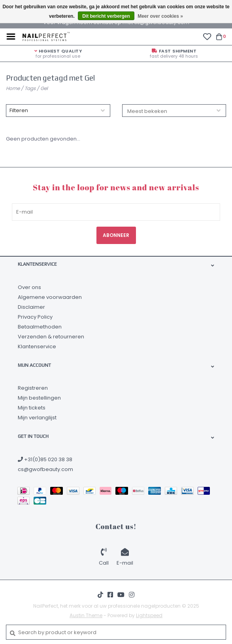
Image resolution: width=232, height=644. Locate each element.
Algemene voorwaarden (50, 297)
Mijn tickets (32, 408)
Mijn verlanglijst (37, 418)
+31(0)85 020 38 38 (45, 459)
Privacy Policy (35, 317)
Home (13, 88)
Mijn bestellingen (39, 398)
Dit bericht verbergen (106, 16)
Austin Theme (86, 615)
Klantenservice (37, 346)
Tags (30, 88)
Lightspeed (149, 615)
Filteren (19, 110)
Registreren (33, 388)
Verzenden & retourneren (51, 337)
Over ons (29, 287)
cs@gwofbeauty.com (45, 469)
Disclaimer (31, 307)
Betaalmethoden (40, 327)
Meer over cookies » (160, 16)
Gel (44, 88)
